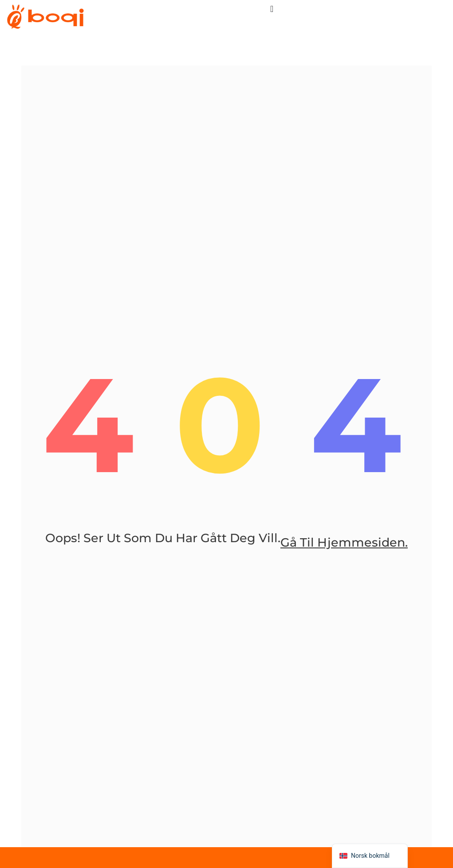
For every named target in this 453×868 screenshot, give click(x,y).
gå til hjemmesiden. (344, 543)
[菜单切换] (272, 9)
